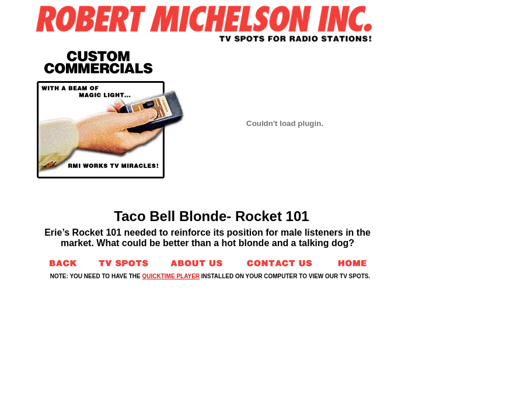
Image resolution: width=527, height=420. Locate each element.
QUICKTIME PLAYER (171, 276)
